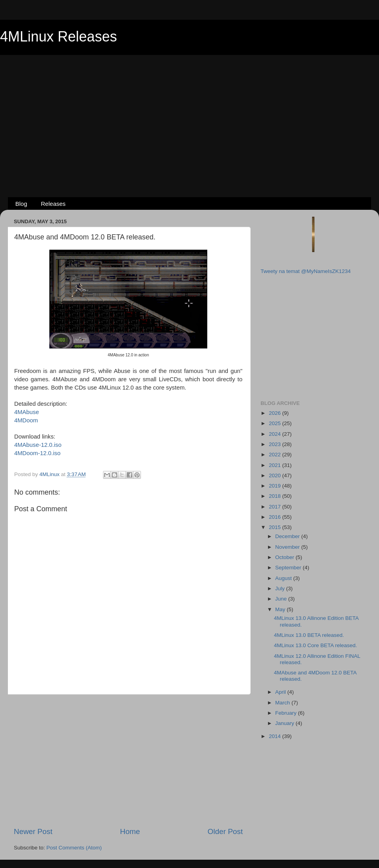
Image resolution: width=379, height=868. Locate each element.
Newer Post (33, 831)
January (285, 723)
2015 (276, 527)
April (281, 692)
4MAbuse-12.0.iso (38, 445)
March (283, 703)
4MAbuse (27, 412)
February (287, 713)
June (282, 599)
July (281, 588)
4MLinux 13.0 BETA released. (309, 635)
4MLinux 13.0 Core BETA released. (316, 645)
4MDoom (26, 420)
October (285, 557)
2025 (276, 423)
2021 (276, 465)
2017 (276, 507)
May (281, 609)
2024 (276, 434)
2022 (276, 455)
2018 (276, 496)
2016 (276, 517)
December (288, 536)
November (288, 547)
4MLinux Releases (58, 37)
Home (130, 831)
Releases (53, 204)
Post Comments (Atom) (74, 848)
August (284, 578)
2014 (276, 736)
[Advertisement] (189, 113)
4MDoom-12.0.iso (37, 453)
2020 (276, 475)
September (289, 568)
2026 (276, 413)
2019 (276, 486)
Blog (21, 204)
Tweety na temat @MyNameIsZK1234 (306, 271)
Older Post (225, 831)
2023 (276, 444)
